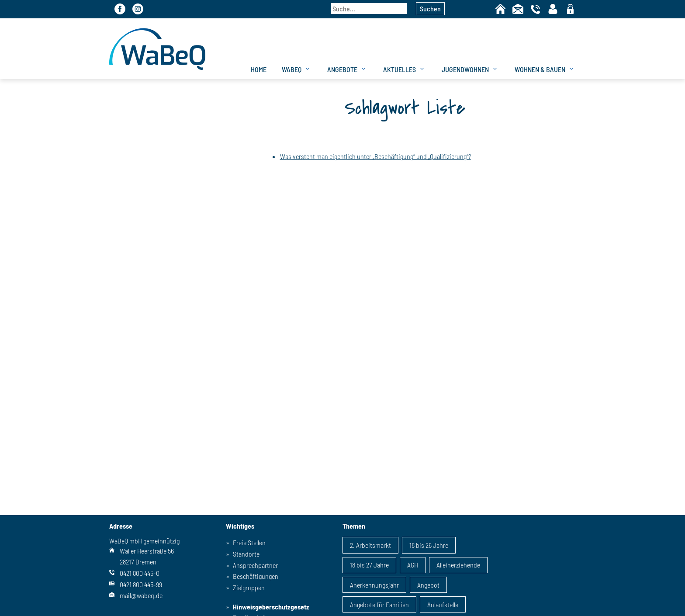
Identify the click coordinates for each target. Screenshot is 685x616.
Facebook (120, 9)
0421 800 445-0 (140, 573)
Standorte (246, 554)
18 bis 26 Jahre (429, 545)
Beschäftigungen (256, 576)
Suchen (430, 9)
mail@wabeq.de (141, 595)
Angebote (342, 69)
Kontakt (518, 9)
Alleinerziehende (458, 565)
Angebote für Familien (379, 604)
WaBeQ (292, 69)
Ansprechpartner (255, 565)
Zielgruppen (249, 587)
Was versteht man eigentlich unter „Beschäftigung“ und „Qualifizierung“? (375, 156)
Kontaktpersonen (553, 9)
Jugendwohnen (465, 69)
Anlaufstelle (443, 604)
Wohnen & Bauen (540, 69)
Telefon (535, 9)
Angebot (428, 585)
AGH (413, 565)
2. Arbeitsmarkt (370, 545)
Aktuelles (400, 69)
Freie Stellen (249, 542)
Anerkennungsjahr (374, 585)
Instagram (138, 9)
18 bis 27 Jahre (369, 565)
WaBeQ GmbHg (157, 49)
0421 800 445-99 (141, 584)
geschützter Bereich (570, 10)
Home (500, 9)
